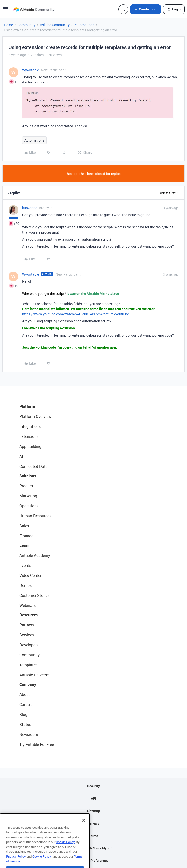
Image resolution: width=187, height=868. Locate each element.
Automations (84, 25)
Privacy (94, 823)
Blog (23, 715)
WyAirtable (31, 70)
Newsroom (29, 735)
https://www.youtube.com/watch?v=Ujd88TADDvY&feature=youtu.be (75, 314)
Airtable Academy (35, 555)
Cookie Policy (65, 853)
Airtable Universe (34, 675)
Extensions (29, 436)
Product (26, 486)
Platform (27, 406)
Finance (26, 536)
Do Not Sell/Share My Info (94, 848)
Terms (93, 836)
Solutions (28, 476)
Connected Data (34, 466)
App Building (30, 446)
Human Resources (35, 516)
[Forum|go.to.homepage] (34, 9)
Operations (29, 506)
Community (26, 25)
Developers (29, 645)
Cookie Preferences (94, 861)
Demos (26, 585)
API (93, 798)
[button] (5, 10)
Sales (24, 526)
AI (21, 456)
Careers (26, 705)
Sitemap (94, 811)
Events (25, 565)
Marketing (28, 496)
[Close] (84, 831)
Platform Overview (35, 416)
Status (25, 725)
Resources (29, 615)
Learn (24, 545)
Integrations (30, 426)
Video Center (30, 575)
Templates (28, 665)
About (25, 694)
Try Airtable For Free (37, 745)
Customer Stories (34, 595)
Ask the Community (55, 25)
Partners (27, 625)
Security (93, 786)
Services (27, 635)
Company (28, 684)
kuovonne (30, 208)
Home (8, 25)
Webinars (28, 605)
